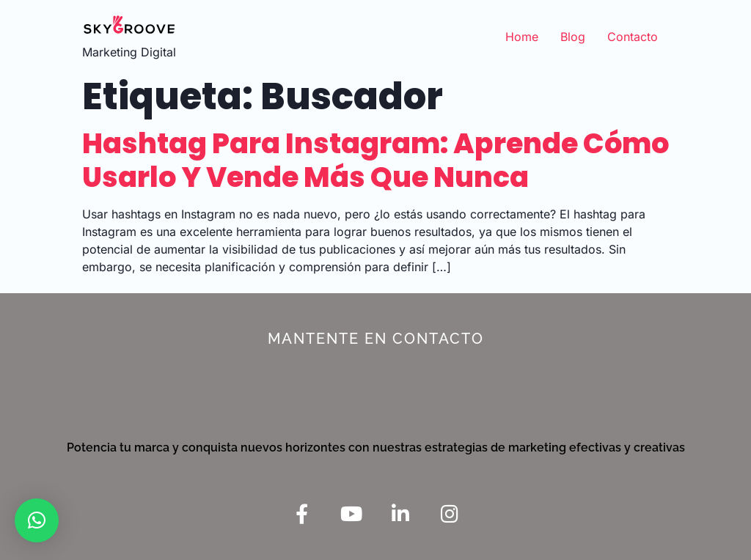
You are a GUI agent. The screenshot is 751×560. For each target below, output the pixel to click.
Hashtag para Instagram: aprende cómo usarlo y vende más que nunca (375, 160)
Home (522, 37)
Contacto (633, 37)
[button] (37, 520)
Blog (573, 37)
